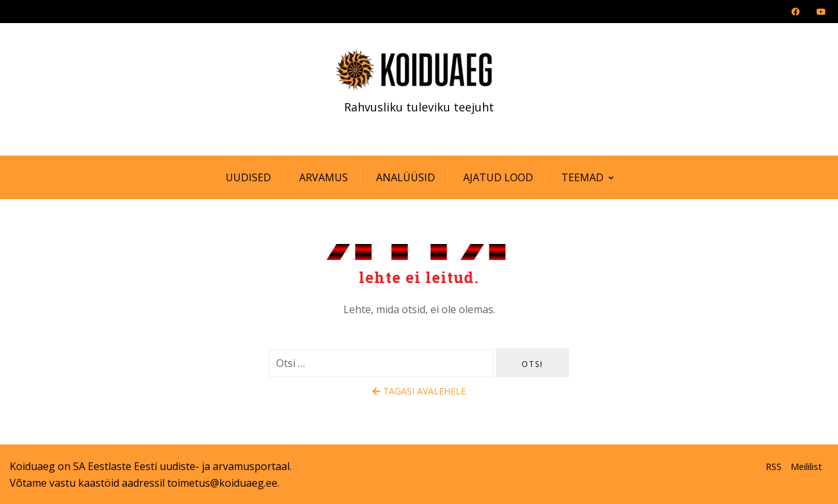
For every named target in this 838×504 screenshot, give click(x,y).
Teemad (582, 177)
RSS (774, 467)
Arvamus (324, 177)
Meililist (806, 467)
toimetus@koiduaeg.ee (222, 483)
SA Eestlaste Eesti (115, 466)
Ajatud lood (498, 177)
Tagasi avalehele (419, 391)
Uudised (248, 177)
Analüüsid (406, 177)
